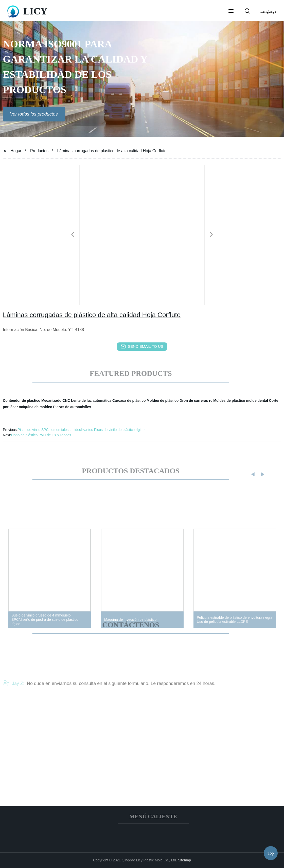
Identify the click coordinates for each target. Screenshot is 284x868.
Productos (39, 151)
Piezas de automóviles (72, 407)
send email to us (142, 346)
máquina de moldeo (35, 407)
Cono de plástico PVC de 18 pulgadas (41, 435)
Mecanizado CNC (56, 401)
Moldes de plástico (229, 401)
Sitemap (184, 860)
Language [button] (268, 11)
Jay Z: (14, 689)
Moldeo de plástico (163, 401)
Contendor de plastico (22, 401)
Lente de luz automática (91, 401)
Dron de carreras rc (196, 401)
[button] (231, 11)
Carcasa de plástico (129, 401)
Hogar (16, 151)
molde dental (257, 401)
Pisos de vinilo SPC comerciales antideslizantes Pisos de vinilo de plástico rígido (81, 430)
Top (271, 853)
